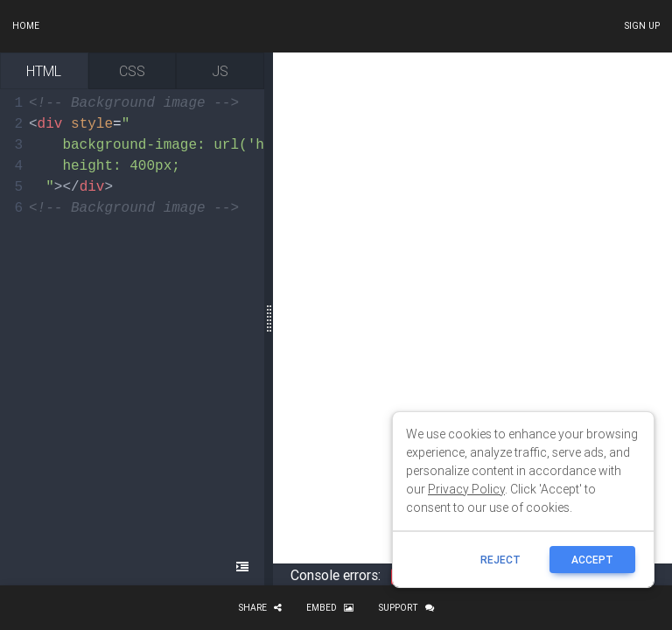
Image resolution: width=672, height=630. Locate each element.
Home (26, 26)
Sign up (642, 26)
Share (260, 608)
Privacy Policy (466, 489)
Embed (330, 608)
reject (500, 560)
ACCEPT (592, 560)
